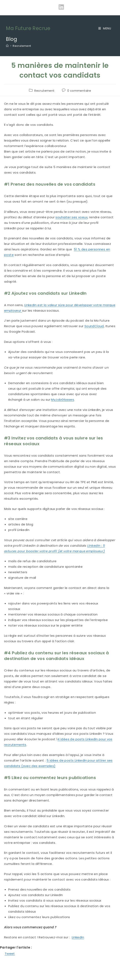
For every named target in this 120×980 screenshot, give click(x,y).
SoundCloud (94, 326)
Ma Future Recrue (28, 28)
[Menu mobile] (105, 28)
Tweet (10, 954)
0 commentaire (79, 91)
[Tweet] (4, 954)
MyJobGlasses (63, 400)
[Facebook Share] (2, 954)
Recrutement (22, 46)
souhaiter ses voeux (71, 217)
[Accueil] (7, 46)
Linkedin (78, 937)
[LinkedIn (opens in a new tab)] (60, 7)
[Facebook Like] (1, 954)
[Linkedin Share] (16, 953)
